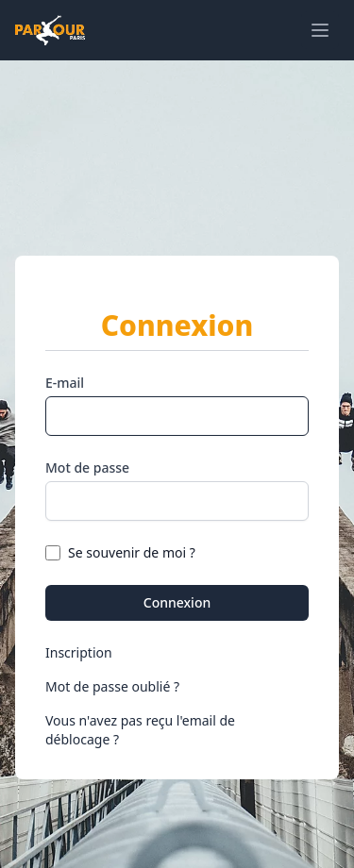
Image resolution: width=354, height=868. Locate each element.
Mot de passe (87, 467)
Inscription (79, 652)
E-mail (65, 383)
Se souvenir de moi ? (132, 552)
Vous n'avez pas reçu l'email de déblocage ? (140, 730)
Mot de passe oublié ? (112, 686)
